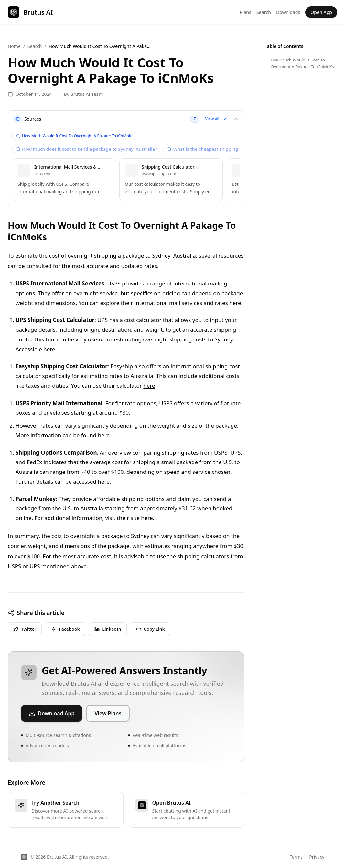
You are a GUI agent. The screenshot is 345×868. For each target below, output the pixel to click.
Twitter (25, 629)
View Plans (108, 713)
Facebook (65, 629)
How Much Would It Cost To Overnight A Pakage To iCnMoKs (302, 63)
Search (264, 12)
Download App (52, 713)
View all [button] (216, 119)
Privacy (317, 857)
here (235, 303)
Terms (296, 857)
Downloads (288, 12)
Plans (245, 12)
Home (14, 46)
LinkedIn (108, 629)
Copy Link (151, 629)
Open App (321, 12)
